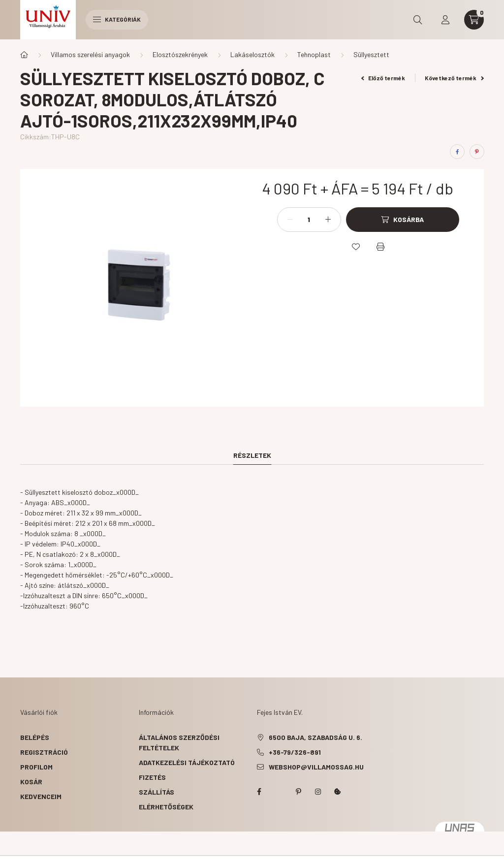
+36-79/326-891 (295, 752)
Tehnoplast (314, 54)
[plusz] (328, 220)
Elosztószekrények (180, 54)
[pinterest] (477, 152)
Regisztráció (44, 752)
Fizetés (152, 777)
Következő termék (454, 78)
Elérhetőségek (166, 807)
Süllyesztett (371, 54)
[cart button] (474, 20)
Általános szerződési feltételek (179, 742)
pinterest (298, 792)
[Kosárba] (403, 220)
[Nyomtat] (380, 247)
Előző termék (383, 78)
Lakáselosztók (252, 54)
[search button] (418, 20)
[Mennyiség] (309, 220)
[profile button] (445, 20)
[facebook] (457, 152)
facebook (259, 792)
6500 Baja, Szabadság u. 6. (315, 737)
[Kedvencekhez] (356, 247)
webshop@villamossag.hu (316, 767)
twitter (279, 792)
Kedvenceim (41, 796)
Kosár (31, 782)
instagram (318, 792)
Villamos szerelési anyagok (90, 54)
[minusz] (290, 220)
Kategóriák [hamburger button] (117, 19)
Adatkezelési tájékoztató (187, 762)
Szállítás (157, 792)
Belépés (35, 737)
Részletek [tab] (252, 455)
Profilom (36, 767)
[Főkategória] (24, 55)
